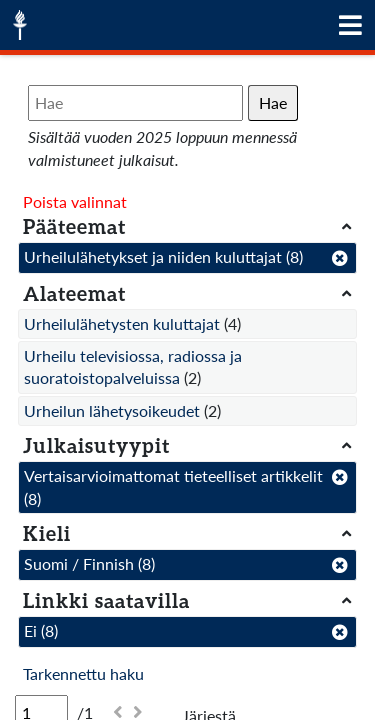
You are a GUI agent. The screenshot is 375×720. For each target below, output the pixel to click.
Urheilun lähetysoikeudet (112, 410)
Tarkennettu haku (83, 673)
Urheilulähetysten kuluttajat (122, 323)
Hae (273, 102)
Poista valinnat (75, 201)
